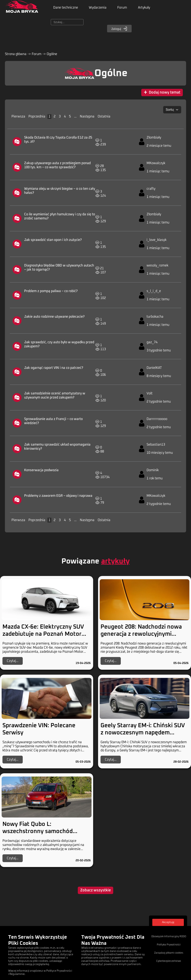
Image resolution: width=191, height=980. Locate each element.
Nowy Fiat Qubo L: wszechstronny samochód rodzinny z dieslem (38, 832)
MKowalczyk (156, 164)
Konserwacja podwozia (41, 471)
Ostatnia (104, 118)
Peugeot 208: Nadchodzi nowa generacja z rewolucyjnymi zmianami (141, 635)
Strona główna (16, 55)
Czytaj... (13, 661)
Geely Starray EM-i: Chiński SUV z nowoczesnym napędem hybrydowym (143, 733)
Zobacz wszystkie (95, 891)
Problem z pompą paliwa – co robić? (51, 292)
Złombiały (154, 139)
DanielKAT (154, 369)
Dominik (153, 471)
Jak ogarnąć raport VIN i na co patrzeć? (54, 369)
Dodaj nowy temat (162, 94)
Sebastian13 (156, 446)
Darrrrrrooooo (157, 420)
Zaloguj (119, 30)
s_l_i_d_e (154, 292)
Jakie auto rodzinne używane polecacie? (54, 318)
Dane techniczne (66, 8)
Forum (126, 8)
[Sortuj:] (172, 111)
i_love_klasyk (157, 241)
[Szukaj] (67, 24)
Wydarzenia (100, 8)
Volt (150, 394)
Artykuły (149, 8)
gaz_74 (152, 343)
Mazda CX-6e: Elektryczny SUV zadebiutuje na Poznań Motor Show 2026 (43, 635)
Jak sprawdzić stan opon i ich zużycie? (53, 241)
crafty (151, 190)
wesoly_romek (157, 266)
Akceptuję (168, 922)
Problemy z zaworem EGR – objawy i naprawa (58, 497)
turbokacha (155, 318)
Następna (87, 118)
